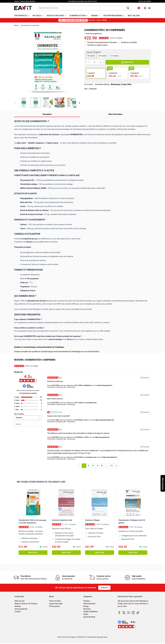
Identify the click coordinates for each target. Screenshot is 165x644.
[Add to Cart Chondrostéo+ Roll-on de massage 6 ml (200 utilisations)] (33, 553)
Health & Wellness (90, 612)
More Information (115, 114)
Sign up (104, 588)
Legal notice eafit (56, 604)
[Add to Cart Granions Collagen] (100, 553)
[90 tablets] (91, 55)
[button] (111, 38)
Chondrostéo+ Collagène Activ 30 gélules (132, 521)
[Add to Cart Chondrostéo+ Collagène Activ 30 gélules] (133, 553)
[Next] (79, 103)
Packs (86, 614)
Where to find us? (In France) (26, 604)
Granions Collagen (92, 520)
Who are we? (20, 601)
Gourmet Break (89, 617)
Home (16, 25)
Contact (18, 612)
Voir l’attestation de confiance (28, 393)
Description (47, 114)
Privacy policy (54, 606)
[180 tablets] (103, 55)
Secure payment (21, 609)
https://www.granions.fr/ (105, 385)
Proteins (87, 601)
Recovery (87, 609)
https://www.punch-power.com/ (105, 420)
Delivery (18, 606)
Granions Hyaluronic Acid (62, 520)
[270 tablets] (114, 55)
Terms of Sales (55, 601)
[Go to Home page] (23, 8)
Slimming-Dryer (89, 604)
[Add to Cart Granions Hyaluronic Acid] (66, 553)
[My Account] (145, 8)
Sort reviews (19, 414)
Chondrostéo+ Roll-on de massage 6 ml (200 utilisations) (32, 521)
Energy (86, 606)
